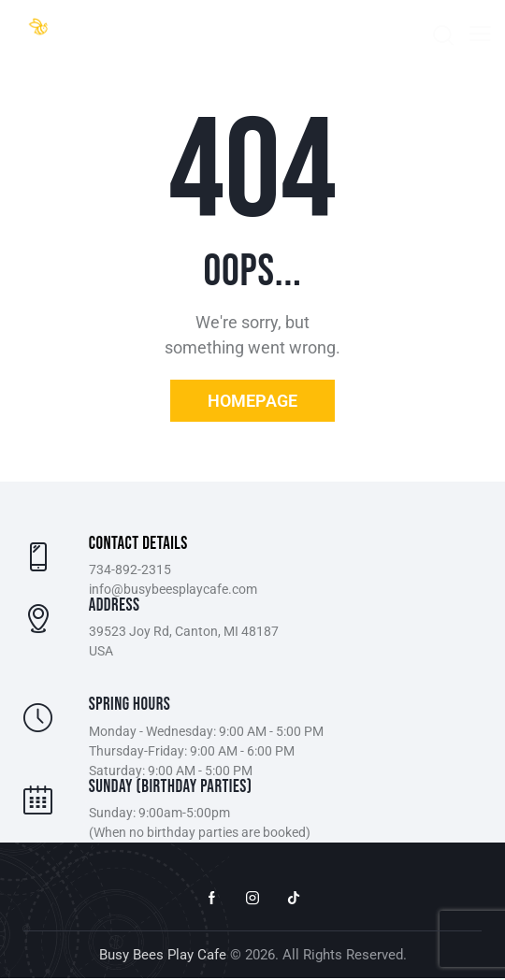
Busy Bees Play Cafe (163, 956)
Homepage (252, 401)
